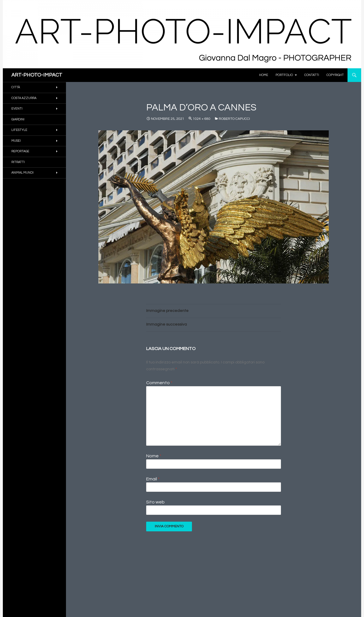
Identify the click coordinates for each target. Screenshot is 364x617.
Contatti (312, 75)
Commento (159, 383)
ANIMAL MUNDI (22, 173)
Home (264, 75)
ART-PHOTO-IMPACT (37, 75)
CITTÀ (16, 87)
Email (153, 479)
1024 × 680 (202, 119)
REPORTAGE (20, 151)
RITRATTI (18, 162)
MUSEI (16, 141)
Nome (154, 456)
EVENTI (17, 109)
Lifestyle (19, 130)
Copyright (335, 75)
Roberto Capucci (234, 119)
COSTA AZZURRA (24, 98)
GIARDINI (18, 119)
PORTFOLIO (284, 75)
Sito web (155, 502)
